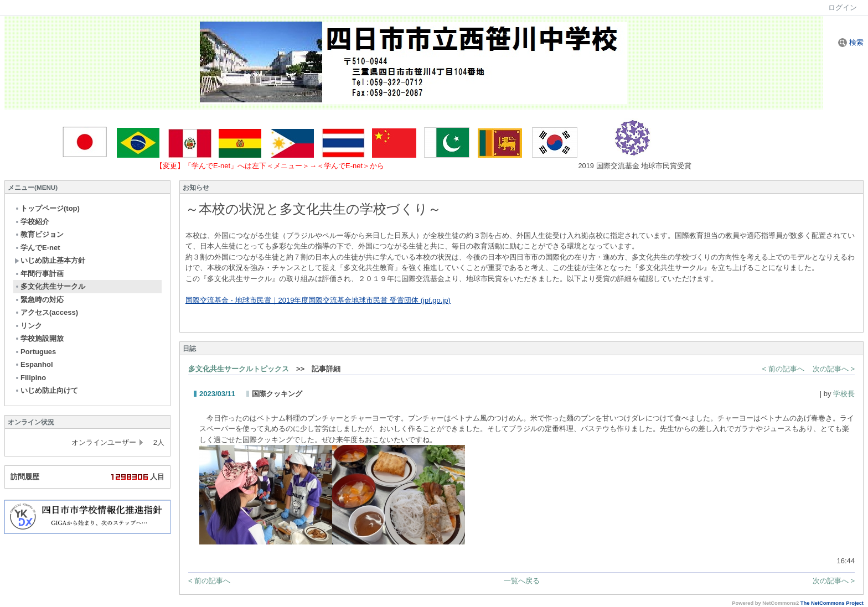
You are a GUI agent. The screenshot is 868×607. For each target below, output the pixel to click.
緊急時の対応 (39, 300)
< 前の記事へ (783, 369)
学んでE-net (37, 248)
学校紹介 (32, 222)
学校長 (844, 394)
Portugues (35, 352)
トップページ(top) (47, 208)
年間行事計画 (39, 274)
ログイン (843, 7)
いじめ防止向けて (46, 390)
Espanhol (34, 364)
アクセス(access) (46, 312)
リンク (28, 326)
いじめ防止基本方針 (50, 260)
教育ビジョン (39, 234)
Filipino (30, 378)
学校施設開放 (39, 338)
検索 (851, 42)
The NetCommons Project (832, 603)
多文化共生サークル (50, 286)
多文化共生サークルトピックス (239, 369)
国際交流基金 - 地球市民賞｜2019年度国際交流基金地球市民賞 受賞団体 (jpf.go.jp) (318, 300)
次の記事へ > (834, 369)
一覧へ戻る (522, 581)
